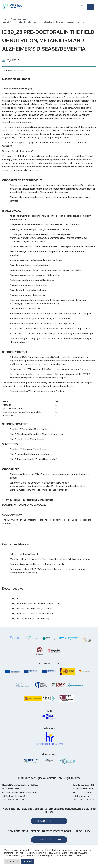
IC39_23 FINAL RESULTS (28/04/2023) (29, 618)
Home (5, 19)
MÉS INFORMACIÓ (14, 71)
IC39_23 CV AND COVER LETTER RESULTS (31, 613)
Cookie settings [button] (12, 861)
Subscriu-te (45, 821)
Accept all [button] (28, 861)
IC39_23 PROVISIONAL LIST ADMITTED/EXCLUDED (36, 603)
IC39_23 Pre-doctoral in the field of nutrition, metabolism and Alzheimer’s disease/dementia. (43, 22)
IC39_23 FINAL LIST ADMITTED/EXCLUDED (31, 608)
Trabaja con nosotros (20, 19)
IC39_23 (14, 598)
